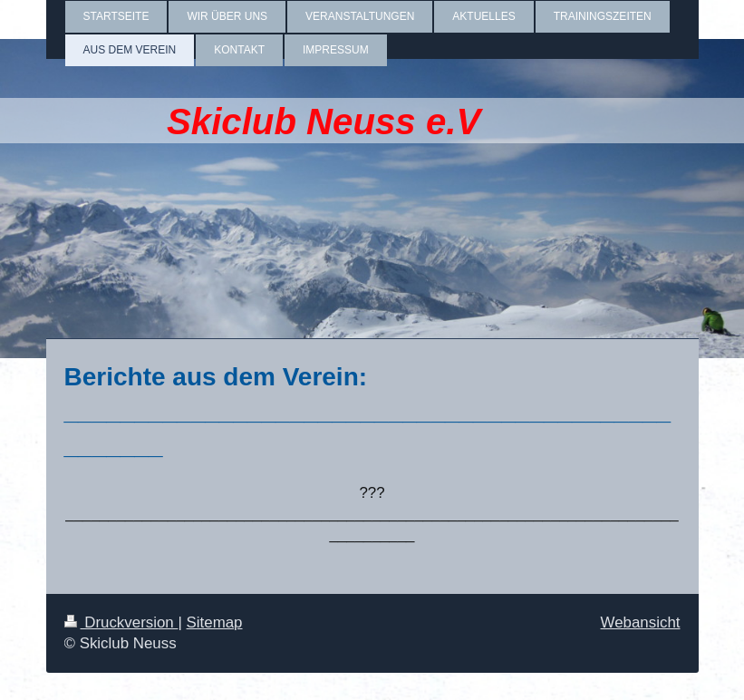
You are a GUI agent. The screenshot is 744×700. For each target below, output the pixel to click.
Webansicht (641, 622)
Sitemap (215, 622)
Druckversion (121, 622)
